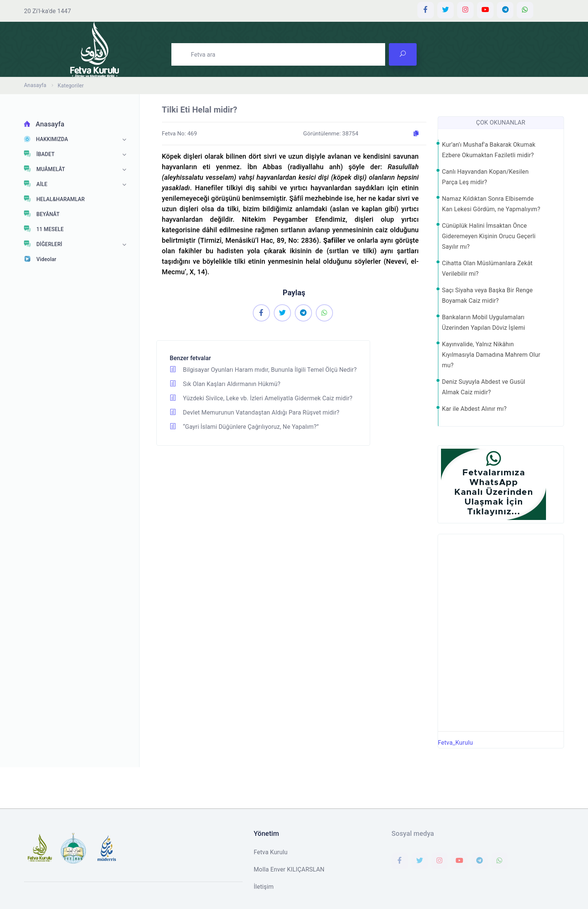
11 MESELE (44, 229)
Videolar (40, 259)
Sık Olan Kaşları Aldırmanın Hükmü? (225, 384)
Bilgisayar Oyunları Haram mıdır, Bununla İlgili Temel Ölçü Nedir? (263, 370)
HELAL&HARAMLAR (54, 199)
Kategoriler (71, 86)
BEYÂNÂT (42, 214)
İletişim (264, 887)
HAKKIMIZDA (46, 139)
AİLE (36, 184)
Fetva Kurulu (271, 852)
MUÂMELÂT (45, 169)
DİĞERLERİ (43, 244)
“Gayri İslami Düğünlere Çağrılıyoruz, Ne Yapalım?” (244, 427)
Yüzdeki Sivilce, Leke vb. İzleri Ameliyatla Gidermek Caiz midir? (261, 398)
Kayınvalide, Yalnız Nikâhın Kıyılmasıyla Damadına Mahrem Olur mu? (491, 355)
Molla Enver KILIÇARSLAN (289, 869)
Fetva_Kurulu (455, 743)
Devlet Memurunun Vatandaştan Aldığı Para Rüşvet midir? (255, 412)
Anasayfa (35, 85)
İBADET (39, 154)
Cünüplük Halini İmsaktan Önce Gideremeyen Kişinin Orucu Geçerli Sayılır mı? (489, 236)
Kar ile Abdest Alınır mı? (475, 409)
